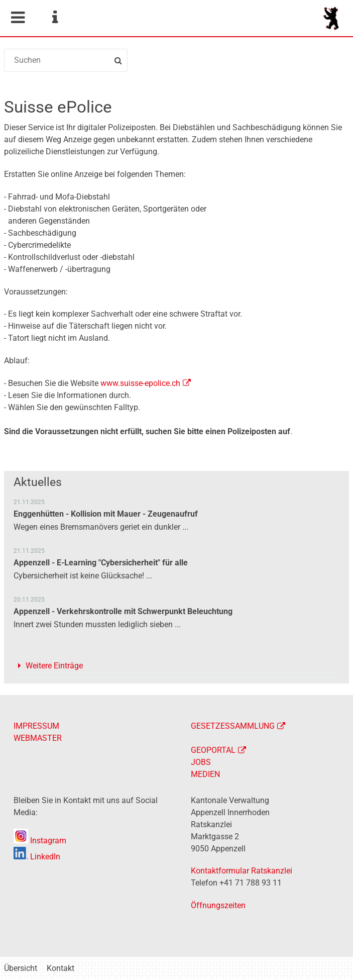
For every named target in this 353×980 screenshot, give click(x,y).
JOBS (201, 762)
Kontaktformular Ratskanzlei (242, 871)
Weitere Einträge (54, 666)
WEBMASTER (38, 738)
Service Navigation (55, 18)
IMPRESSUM (36, 726)
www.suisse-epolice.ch (140, 383)
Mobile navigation (18, 18)
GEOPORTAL (213, 750)
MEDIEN (205, 774)
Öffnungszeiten (218, 905)
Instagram (40, 841)
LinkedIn (37, 857)
